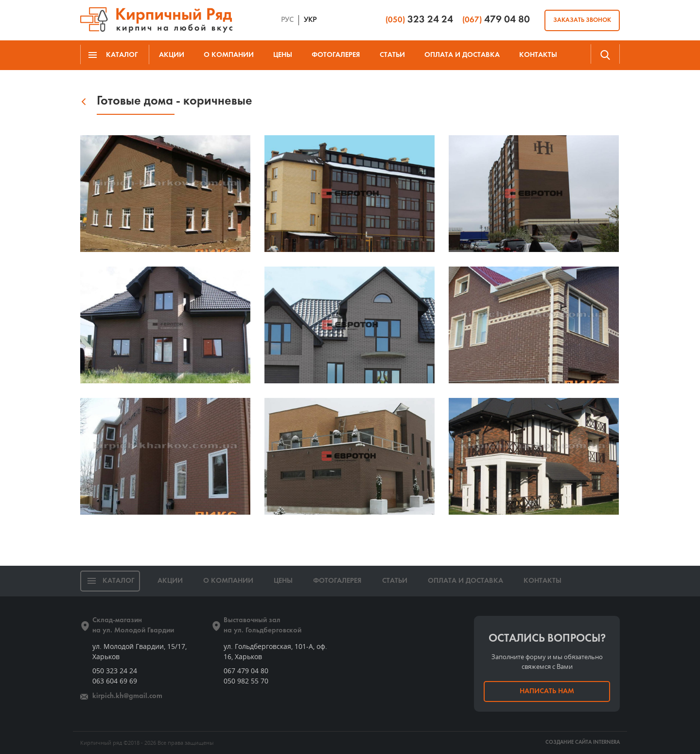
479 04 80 (496, 20)
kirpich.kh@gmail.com (127, 696)
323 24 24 (419, 20)
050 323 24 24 (115, 671)
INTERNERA (606, 743)
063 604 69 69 (115, 681)
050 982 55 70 (246, 681)
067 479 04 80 (246, 671)
